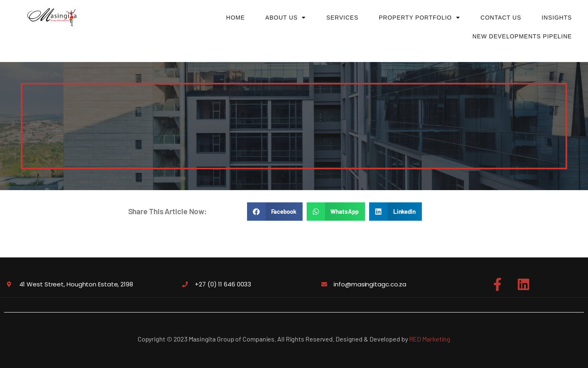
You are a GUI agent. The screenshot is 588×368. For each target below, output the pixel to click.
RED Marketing (430, 339)
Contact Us (501, 18)
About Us (286, 18)
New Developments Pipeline (522, 36)
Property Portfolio (420, 18)
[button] (275, 212)
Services (342, 18)
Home (236, 18)
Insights (557, 18)
